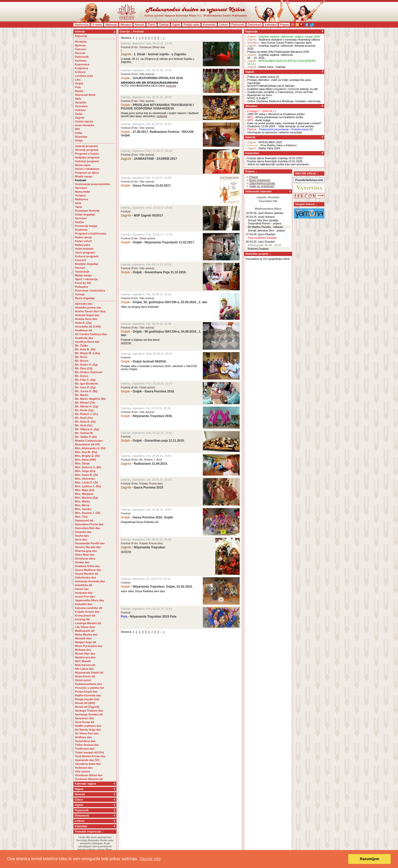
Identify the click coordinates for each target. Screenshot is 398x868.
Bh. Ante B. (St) (85, 349)
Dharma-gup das (86, 551)
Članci (152, 25)
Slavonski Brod (85, 95)
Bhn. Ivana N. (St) (86, 475)
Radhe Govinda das (88, 695)
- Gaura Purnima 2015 (142, 487)
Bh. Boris (81, 357)
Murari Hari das (85, 654)
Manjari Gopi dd (85, 642)
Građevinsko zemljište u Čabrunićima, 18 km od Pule (280, 92)
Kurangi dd (82, 619)
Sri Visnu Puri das (87, 733)
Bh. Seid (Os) (84, 425)
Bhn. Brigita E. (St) (87, 456)
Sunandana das (85, 741)
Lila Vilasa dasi (85, 627)
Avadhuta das (84, 338)
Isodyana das (84, 593)
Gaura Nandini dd (87, 574)
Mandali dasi (83, 638)
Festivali (80, 180)
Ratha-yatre (83, 245)
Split (78, 99)
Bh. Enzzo (82, 376)
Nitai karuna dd (85, 665)
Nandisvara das (85, 657)
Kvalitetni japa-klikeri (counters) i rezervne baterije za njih (283, 89)
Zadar (79, 114)
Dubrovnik (82, 57)
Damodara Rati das (88, 528)
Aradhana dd (83, 330)
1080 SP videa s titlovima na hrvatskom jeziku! (276, 114)
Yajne (79, 207)
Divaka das (82, 562)
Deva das (81, 539)
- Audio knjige (259, 120)
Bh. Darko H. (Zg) (86, 365)
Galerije (164, 25)
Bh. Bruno (82, 361)
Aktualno (126, 25)
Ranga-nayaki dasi (87, 699)
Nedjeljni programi (87, 157)
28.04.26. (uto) (255, 242)
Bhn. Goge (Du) (85, 471)
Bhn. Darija (82, 463)
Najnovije (111, 25)
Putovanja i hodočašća (90, 291)
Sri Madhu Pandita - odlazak (265, 227)
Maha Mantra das (86, 635)
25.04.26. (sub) (255, 217)
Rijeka (79, 91)
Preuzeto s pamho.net (89, 688)
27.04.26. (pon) (255, 234)
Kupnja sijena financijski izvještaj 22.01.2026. (275, 161)
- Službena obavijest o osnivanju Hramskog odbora (284, 40)
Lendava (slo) (84, 76)
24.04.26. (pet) (255, 213)
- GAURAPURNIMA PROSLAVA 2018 (152, 78)
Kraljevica (81, 68)
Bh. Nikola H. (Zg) (87, 406)
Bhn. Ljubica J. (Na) (88, 486)
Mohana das (83, 650)
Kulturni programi (87, 256)
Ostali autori (83, 680)
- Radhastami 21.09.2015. (144, 464)
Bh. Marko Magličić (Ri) (90, 399)
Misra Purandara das (89, 646)
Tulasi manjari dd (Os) (89, 752)
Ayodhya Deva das (87, 342)
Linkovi (223, 25)
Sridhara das (83, 737)
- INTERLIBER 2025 (265, 142)
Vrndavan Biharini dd (89, 779)
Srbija (79, 140)
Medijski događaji (87, 264)
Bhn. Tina (81, 517)
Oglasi (176, 25)
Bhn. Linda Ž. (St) (86, 482)
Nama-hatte (82, 192)
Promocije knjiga (86, 226)
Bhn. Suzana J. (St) (88, 513)
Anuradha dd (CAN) (88, 327)
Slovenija (81, 137)
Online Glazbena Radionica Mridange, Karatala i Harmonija (284, 101)
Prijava (284, 25)
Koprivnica (82, 64)
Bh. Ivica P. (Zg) (85, 387)
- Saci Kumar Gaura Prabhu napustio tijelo (279, 43)
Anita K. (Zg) (83, 323)
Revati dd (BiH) (85, 703)
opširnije (171, 86)
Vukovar (80, 110)
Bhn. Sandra (83, 509)
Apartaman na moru (260, 95)
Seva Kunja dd (85, 722)
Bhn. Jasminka (85, 479)
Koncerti (81, 260)
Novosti (139, 25)
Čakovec (81, 49)
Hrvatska (81, 42)
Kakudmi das (84, 604)
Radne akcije (83, 237)
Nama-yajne (83, 165)
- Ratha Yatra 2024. (264, 148)
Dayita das (82, 536)
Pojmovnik (238, 25)
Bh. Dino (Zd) (84, 368)
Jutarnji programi (86, 146)
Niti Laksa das (84, 669)
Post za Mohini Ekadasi (262, 238)
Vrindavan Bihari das (89, 775)
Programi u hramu (87, 154)
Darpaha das (83, 532)
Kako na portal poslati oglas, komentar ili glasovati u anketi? (284, 123)
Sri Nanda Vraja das (88, 730)
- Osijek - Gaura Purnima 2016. (148, 391)
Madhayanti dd (85, 631)
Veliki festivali (84, 249)
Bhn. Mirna (82, 505)
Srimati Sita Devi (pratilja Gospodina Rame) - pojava (264, 222)
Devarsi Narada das (88, 547)
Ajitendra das (84, 304)
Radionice (82, 199)
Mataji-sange (83, 275)
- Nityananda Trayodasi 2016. (147, 416)
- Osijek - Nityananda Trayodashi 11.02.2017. (158, 242)
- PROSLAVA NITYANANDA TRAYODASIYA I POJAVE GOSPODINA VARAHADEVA (157, 107)
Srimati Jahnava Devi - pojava (266, 230)
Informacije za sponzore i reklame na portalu (275, 132)
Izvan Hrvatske (85, 125)
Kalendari (271, 25)
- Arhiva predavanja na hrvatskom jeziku (275, 117)
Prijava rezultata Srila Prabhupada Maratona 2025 (278, 52)
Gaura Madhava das (88, 570)
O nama (97, 25)
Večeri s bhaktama (87, 169)
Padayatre (82, 287)
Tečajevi (80, 195)
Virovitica (81, 106)
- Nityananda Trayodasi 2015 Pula (149, 617)
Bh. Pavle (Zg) (84, 410)
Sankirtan (81, 230)
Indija (79, 133)
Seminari (81, 218)
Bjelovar (80, 45)
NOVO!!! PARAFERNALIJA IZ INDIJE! (271, 86)
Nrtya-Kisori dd (85, 676)
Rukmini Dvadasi (258, 249)
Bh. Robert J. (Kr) (86, 414)
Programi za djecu (87, 173)
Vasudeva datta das (88, 764)
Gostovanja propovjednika (92, 184)
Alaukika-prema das (88, 308)
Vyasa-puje (82, 272)
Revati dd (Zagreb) (87, 707)
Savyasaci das (84, 718)
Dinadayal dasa (85, 558)
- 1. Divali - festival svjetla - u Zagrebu (153, 54)
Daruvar (80, 53)
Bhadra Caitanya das (89, 441)
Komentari (209, 25)
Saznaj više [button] (150, 859)
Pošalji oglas (191, 25)
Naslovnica (81, 25)
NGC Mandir (83, 661)
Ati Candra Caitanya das (91, 334)
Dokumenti (254, 25)
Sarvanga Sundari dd (89, 714)
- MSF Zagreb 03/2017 (142, 215)
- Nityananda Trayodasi (143, 547)
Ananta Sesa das (86, 319)
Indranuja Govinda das (90, 581)
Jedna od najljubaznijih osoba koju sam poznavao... (279, 164)
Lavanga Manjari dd (88, 623)
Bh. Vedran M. (84, 433)
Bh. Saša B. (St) (85, 422)
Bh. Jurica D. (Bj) (86, 391)
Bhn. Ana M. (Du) (86, 452)
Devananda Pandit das (90, 543)
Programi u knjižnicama (90, 233)
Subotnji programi (87, 161)
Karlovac (81, 61)
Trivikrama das (85, 749)
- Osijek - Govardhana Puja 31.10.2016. (154, 272)
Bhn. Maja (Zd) (85, 490)
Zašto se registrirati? (262, 186)
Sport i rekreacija (86, 279)
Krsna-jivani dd (85, 616)
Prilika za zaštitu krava (261, 77)
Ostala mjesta (84, 121)
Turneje (80, 294)
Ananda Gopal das (87, 315)
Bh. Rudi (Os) (84, 418)
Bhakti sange (84, 176)
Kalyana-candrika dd (89, 608)
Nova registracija (260, 180)
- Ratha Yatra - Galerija (266, 67)
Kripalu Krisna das (87, 612)
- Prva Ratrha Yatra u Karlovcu (272, 145)
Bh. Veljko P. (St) (86, 437)
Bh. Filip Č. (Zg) (85, 380)
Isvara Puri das (85, 596)
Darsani (80, 268)
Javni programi (85, 252)
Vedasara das (84, 768)
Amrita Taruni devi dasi (91, 311)
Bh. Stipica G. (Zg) (87, 429)
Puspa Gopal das (86, 692)
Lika (78, 80)
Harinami (81, 188)
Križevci (80, 72)
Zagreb (80, 118)
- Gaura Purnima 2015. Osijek (147, 517)
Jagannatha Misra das (89, 600)
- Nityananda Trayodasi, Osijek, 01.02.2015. (157, 587)
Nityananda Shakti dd (89, 673)
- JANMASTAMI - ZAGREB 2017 (149, 159)
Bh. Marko (82, 395)
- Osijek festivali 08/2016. (144, 361)
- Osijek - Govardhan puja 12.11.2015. (153, 441)
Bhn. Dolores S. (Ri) (88, 467)
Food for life (83, 283)
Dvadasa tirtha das (87, 566)
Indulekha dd (84, 585)
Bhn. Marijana (84, 494)
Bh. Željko (82, 346)
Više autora (82, 771)
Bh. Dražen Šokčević (89, 372)
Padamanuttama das (88, 684)
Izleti (78, 203)
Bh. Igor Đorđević (87, 384)
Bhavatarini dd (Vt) (87, 444)
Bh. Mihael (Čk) (85, 403)
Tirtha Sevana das (87, 745)
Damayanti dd (84, 520)
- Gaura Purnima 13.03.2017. (146, 186)
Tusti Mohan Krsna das (90, 756)
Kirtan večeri (83, 241)
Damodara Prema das (89, 524)
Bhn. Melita (82, 501)
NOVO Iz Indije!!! (258, 98)
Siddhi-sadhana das (88, 726)
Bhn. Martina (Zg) (86, 498)
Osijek (79, 83)
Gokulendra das (85, 577)
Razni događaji (85, 298)
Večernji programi (87, 150)
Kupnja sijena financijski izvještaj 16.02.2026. (275, 158)
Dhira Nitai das (85, 555)
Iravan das (82, 589)
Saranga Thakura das (89, 711)
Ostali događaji (85, 214)
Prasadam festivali (87, 211)
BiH (77, 129)
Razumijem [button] (370, 859)
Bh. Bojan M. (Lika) (87, 353)
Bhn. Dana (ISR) (85, 460)
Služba (79, 222)
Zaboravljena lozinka (262, 183)
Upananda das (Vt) (87, 760)
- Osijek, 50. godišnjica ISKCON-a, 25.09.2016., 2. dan (164, 302)
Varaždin (81, 102)
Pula (78, 87)
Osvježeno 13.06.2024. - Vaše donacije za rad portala (280, 126)
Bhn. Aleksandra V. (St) (90, 448)
